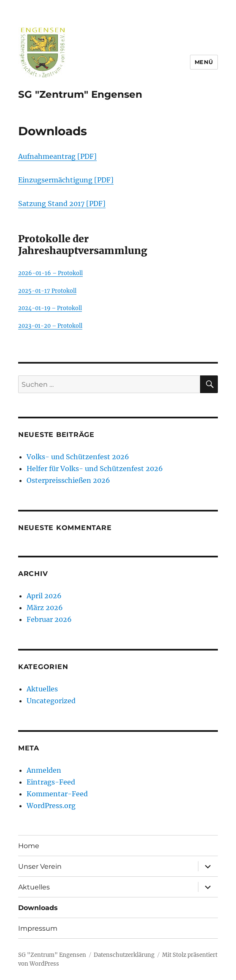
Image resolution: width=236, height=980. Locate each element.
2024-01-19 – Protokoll (50, 308)
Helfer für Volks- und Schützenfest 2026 (95, 469)
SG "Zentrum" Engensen (80, 94)
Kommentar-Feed (57, 794)
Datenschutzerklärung (124, 955)
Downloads (38, 908)
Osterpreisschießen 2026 (68, 480)
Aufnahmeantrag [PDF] (57, 156)
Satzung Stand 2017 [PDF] (62, 203)
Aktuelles (42, 689)
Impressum (38, 928)
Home (29, 846)
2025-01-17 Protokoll (47, 291)
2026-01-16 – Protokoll (50, 273)
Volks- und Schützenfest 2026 (78, 457)
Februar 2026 (49, 619)
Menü (204, 62)
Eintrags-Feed (51, 782)
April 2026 (44, 596)
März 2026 (45, 608)
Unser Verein (40, 866)
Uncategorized (51, 701)
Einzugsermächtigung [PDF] (66, 180)
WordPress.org (51, 806)
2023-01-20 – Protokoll (50, 326)
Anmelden (44, 770)
